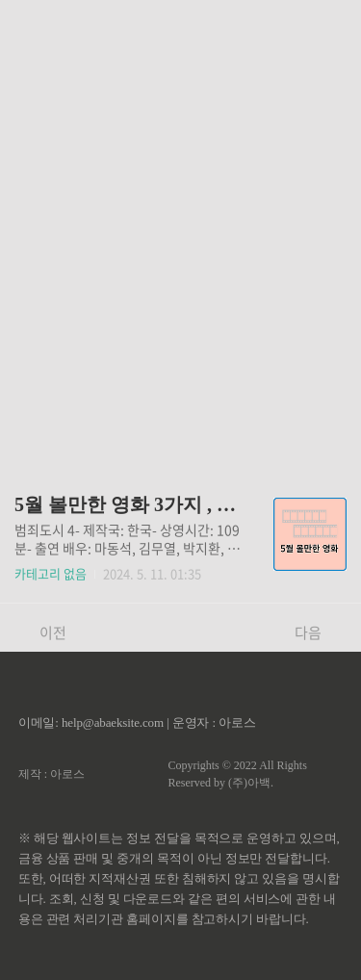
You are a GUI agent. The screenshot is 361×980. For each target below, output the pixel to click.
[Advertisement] (180, 229)
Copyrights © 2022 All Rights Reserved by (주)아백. (237, 774)
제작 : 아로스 (52, 774)
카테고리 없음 (51, 573)
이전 (43, 632)
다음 (318, 632)
